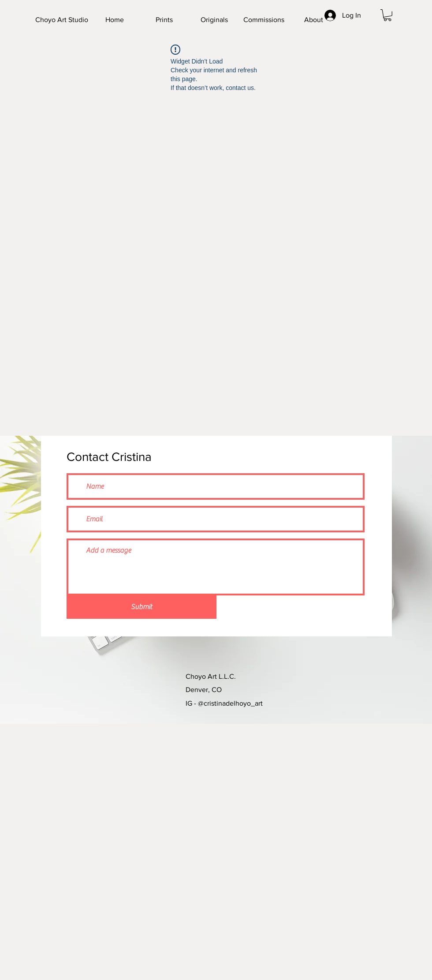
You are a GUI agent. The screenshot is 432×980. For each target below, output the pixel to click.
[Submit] (142, 607)
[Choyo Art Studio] (79, 20)
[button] (387, 15)
